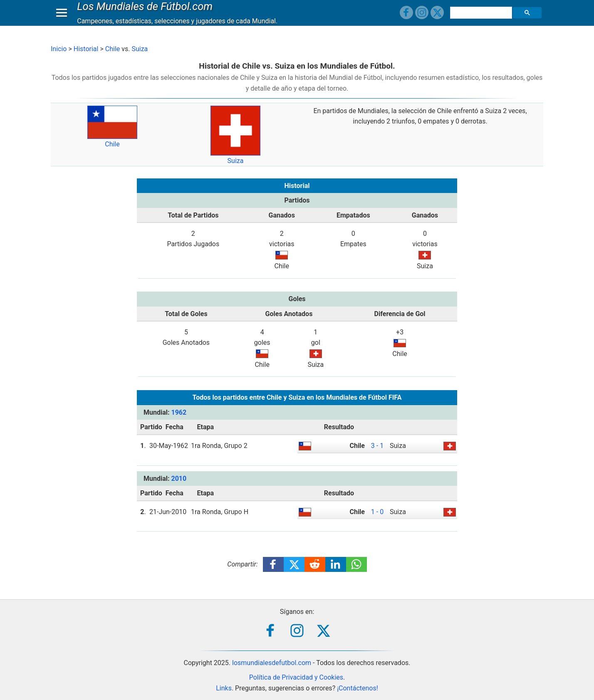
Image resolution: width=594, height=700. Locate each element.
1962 (179, 412)
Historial (86, 49)
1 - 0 (377, 512)
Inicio (59, 49)
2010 (179, 479)
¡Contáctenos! (358, 688)
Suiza (140, 49)
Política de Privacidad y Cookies (296, 677)
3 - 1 (377, 446)
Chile (113, 49)
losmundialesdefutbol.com (272, 663)
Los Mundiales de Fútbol (147, 14)
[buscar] (482, 21)
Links (224, 688)
